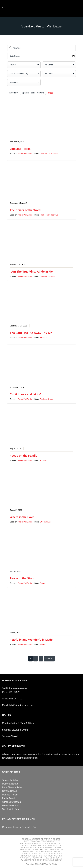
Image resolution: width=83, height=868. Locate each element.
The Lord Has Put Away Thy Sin (31, 333)
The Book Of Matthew (49, 154)
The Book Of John (47, 276)
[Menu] (4, 9)
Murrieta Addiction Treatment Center (41, 848)
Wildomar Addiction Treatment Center (42, 860)
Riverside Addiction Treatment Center (41, 854)
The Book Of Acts (47, 399)
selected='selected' (24, 74)
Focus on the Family (23, 456)
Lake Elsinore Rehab (13, 787)
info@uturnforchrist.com (21, 705)
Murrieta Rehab (10, 784)
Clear (51, 93)
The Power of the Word (25, 210)
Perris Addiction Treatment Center (41, 852)
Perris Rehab (9, 798)
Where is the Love (22, 517)
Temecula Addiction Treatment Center (42, 856)
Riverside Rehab (10, 806)
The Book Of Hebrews (49, 215)
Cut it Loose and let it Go (27, 394)
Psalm (42, 583)
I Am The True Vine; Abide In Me (31, 272)
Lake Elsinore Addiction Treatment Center (42, 843)
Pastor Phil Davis (25, 154)
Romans (43, 460)
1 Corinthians (45, 522)
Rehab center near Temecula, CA (19, 827)
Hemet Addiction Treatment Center (41, 841)
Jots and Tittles (20, 149)
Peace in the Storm (23, 578)
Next (49, 659)
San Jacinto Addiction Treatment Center (41, 850)
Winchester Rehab (11, 802)
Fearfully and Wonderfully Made (31, 640)
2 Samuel (44, 338)
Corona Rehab (10, 791)
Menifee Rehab (10, 795)
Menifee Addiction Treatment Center (42, 845)
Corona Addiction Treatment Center (41, 839)
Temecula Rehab (11, 780)
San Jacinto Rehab (12, 809)
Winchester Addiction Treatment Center (41, 858)
